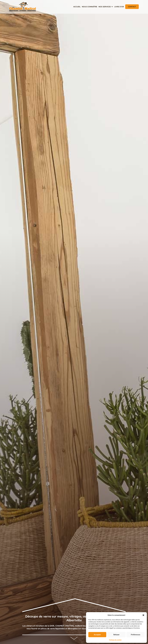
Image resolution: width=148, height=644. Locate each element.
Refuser (116, 635)
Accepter (97, 635)
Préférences (136, 635)
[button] (143, 615)
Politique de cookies (115, 640)
